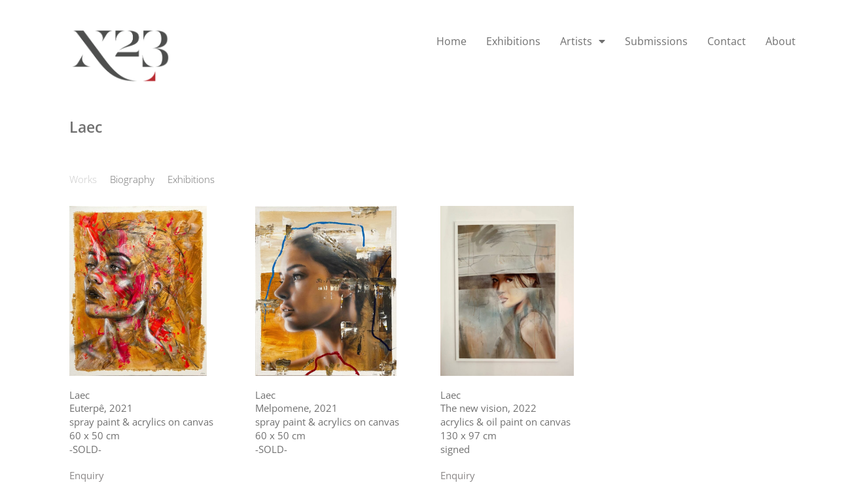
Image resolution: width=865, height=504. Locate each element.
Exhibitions (513, 41)
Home (451, 41)
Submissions (656, 41)
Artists (583, 41)
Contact (727, 41)
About (781, 41)
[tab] (83, 179)
